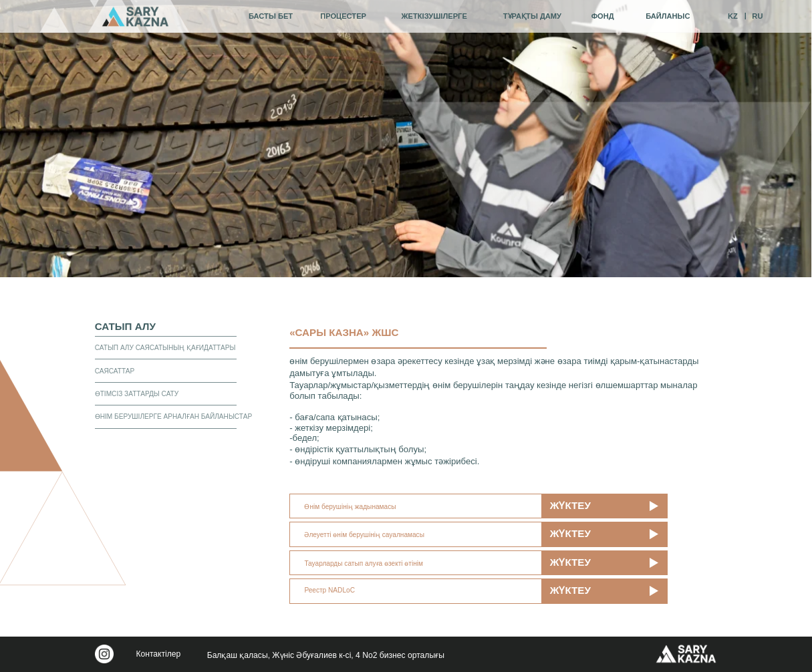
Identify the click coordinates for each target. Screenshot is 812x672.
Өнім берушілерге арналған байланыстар (173, 416)
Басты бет (271, 16)
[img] (135, 16)
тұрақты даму (532, 16)
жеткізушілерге (434, 16)
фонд (603, 16)
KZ (733, 16)
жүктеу (570, 505)
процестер (343, 16)
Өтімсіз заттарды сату (137, 394)
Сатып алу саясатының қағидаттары (165, 348)
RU (757, 16)
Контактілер (158, 654)
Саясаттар (115, 371)
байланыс (668, 16)
